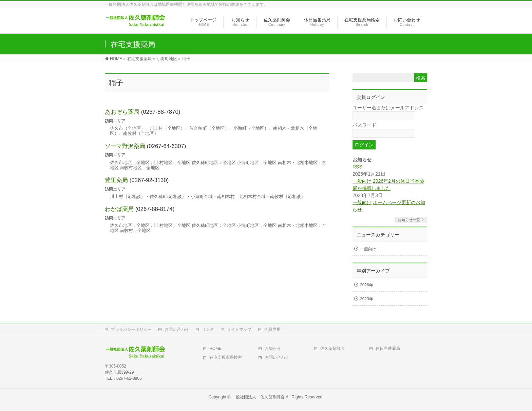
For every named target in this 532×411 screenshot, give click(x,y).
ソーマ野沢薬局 (125, 146)
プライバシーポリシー (131, 329)
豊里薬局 (116, 180)
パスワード (364, 125)
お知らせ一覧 (409, 220)
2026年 (367, 285)
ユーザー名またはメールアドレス (388, 108)
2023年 (367, 299)
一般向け (362, 181)
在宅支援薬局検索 (226, 357)
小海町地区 (167, 59)
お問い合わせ (177, 329)
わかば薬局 (119, 209)
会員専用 (272, 329)
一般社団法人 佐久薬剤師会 (258, 397)
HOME (215, 349)
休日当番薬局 (388, 349)
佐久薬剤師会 (332, 349)
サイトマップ (239, 329)
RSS (357, 167)
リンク (208, 329)
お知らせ (273, 349)
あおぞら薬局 (122, 112)
